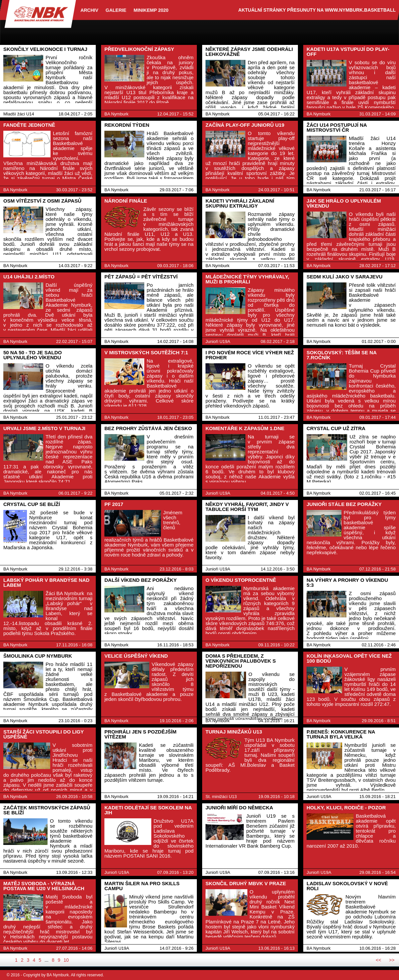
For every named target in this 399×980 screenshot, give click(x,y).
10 (66, 960)
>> (392, 960)
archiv (89, 10)
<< (378, 960)
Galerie (116, 10)
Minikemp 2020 (151, 10)
